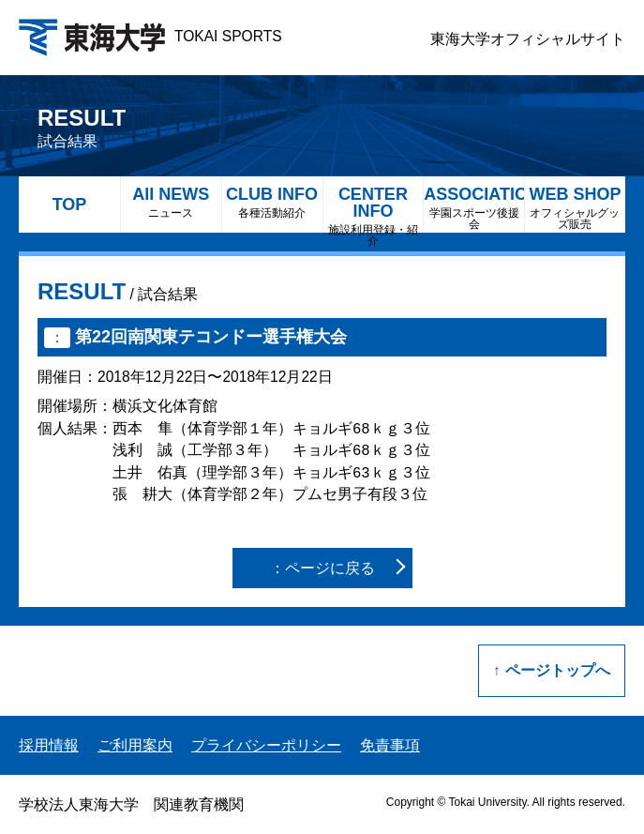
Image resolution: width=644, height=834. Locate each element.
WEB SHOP (575, 208)
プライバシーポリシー (266, 745)
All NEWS (171, 202)
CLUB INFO (272, 202)
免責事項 (390, 745)
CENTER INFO (374, 209)
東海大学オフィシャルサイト (528, 39)
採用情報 (49, 745)
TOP (70, 205)
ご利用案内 (135, 745)
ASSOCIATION (474, 208)
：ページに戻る (322, 568)
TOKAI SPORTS (150, 36)
